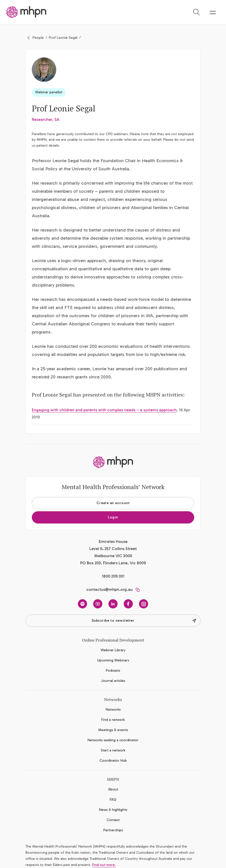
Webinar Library (113, 650)
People (38, 38)
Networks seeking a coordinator (113, 740)
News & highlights (113, 810)
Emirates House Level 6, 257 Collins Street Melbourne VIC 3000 (113, 549)
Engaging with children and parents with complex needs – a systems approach (104, 410)
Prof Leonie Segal (63, 38)
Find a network (113, 720)
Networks (113, 710)
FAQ (113, 800)
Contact (113, 820)
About (113, 789)
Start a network (113, 750)
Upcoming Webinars (113, 660)
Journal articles (113, 681)
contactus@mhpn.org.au (109, 589)
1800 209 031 (113, 576)
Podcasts (113, 671)
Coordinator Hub (113, 761)
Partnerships (113, 830)
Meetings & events (113, 730)
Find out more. (104, 865)
